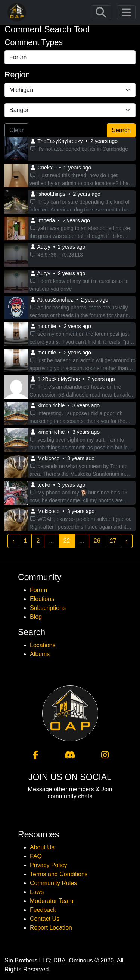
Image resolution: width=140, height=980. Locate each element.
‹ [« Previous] (13, 541)
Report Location (51, 928)
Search (121, 130)
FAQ (36, 856)
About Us (42, 847)
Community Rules (53, 883)
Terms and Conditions (59, 874)
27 (113, 541)
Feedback (43, 910)
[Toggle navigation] (101, 12)
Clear (16, 130)
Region (17, 75)
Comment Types (34, 42)
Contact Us (45, 919)
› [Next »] (126, 541)
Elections (42, 599)
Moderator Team (52, 901)
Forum (38, 590)
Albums (40, 654)
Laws (37, 892)
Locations (43, 645)
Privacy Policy (49, 865)
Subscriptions (48, 608)
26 (97, 541)
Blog (36, 617)
